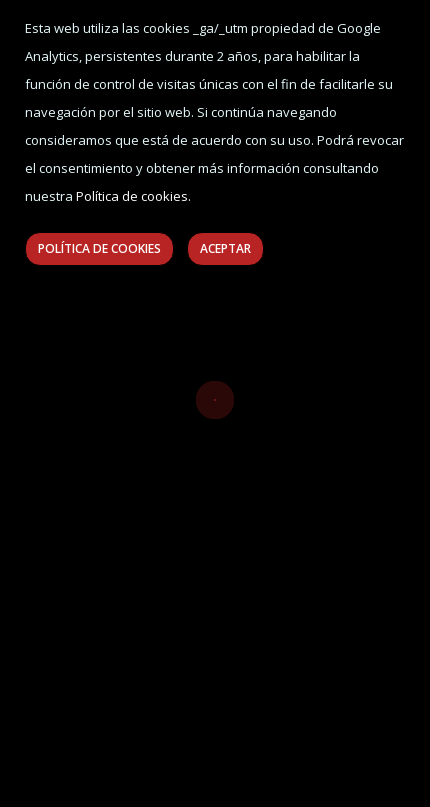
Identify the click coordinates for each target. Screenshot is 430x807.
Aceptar (225, 248)
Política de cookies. (133, 196)
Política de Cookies (99, 248)
